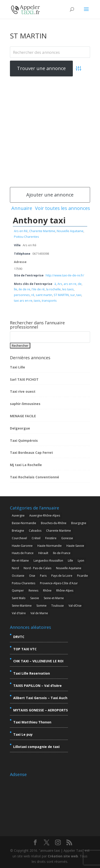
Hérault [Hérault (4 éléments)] (43, 553)
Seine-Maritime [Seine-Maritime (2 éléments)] (22, 606)
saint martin (44, 295)
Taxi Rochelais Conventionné (35, 477)
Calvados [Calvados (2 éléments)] (35, 531)
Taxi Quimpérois (24, 440)
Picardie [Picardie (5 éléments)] (83, 576)
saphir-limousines (25, 404)
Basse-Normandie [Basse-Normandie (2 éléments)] (24, 523)
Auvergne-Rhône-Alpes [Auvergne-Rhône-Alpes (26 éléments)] (45, 515)
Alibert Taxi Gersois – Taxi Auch (40, 698)
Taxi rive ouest (23, 391)
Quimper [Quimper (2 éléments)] (18, 590)
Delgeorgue (20, 428)
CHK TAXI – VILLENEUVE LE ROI (38, 661)
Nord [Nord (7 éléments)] (15, 568)
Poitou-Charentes (26, 237)
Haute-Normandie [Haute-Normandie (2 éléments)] (50, 546)
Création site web (63, 856)
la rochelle (53, 289)
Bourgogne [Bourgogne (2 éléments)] (79, 523)
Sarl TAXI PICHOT (24, 379)
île (16, 289)
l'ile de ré (38, 289)
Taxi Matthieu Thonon (32, 722)
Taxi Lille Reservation (32, 673)
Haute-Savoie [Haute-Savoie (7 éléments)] (75, 546)
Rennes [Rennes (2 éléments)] (33, 590)
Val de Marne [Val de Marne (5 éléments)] (39, 613)
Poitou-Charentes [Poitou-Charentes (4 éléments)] (24, 583)
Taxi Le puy (23, 734)
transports (49, 301)
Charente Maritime (42, 231)
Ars (60, 284)
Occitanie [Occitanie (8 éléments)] (18, 576)
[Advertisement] (50, 131)
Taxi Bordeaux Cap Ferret (31, 453)
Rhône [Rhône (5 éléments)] (47, 590)
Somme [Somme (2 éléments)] (41, 606)
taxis (37, 301)
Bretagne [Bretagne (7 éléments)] (18, 531)
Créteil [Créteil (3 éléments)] (36, 538)
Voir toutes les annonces (63, 208)
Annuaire (22, 208)
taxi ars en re (23, 301)
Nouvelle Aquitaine (70, 231)
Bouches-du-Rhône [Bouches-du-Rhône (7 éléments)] (54, 523)
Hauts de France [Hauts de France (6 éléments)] (23, 553)
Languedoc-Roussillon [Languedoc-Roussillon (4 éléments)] (48, 561)
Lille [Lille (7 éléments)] (70, 561)
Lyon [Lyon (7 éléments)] (81, 561)
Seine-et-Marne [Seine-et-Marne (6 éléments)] (54, 598)
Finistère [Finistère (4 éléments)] (51, 538)
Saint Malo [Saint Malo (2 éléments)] (19, 598)
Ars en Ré (21, 231)
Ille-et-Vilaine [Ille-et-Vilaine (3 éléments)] (20, 561)
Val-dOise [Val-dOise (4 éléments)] (75, 606)
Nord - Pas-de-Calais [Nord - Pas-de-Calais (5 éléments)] (37, 568)
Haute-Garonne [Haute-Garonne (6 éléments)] (22, 546)
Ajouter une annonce (50, 195)
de (80, 284)
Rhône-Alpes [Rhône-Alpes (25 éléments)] (65, 590)
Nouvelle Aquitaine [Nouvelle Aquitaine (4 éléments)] (69, 568)
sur (73, 295)
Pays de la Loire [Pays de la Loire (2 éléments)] (62, 576)
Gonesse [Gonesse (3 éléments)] (67, 538)
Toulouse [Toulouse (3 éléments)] (58, 606)
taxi (79, 295)
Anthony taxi (39, 220)
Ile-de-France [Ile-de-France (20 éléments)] (62, 553)
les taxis (68, 289)
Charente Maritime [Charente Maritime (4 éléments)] (59, 531)
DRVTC (19, 637)
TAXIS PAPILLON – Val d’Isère (37, 686)
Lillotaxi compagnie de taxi (36, 747)
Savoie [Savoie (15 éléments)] (35, 598)
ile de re (24, 289)
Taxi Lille (17, 367)
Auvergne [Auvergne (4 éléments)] (18, 515)
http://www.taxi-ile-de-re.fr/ (65, 275)
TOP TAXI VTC (25, 649)
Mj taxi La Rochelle (26, 465)
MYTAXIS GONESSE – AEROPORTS (41, 710)
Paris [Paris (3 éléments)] (43, 576)
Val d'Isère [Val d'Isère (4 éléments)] (19, 613)
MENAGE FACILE (23, 416)
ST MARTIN (61, 295)
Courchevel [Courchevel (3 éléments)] (19, 538)
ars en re (70, 284)
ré (33, 295)
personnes (22, 295)
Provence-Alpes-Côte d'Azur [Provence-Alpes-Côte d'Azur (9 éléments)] (59, 583)
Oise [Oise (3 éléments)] (32, 576)
